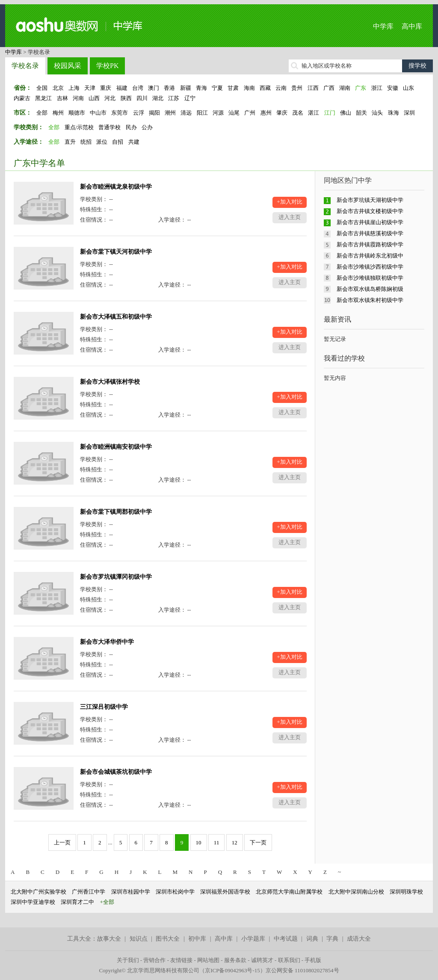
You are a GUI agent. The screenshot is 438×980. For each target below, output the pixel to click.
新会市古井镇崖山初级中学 (370, 222)
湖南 (345, 88)
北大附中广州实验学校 (38, 892)
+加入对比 (289, 202)
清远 (186, 113)
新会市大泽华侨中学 (107, 642)
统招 (86, 142)
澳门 (154, 88)
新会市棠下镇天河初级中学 (116, 252)
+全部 (107, 902)
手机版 (313, 960)
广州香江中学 (89, 892)
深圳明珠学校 (406, 892)
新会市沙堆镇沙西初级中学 (370, 267)
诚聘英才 (262, 960)
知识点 (139, 939)
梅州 (58, 113)
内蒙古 (22, 98)
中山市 (98, 113)
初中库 (197, 939)
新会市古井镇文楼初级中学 (370, 211)
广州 (250, 113)
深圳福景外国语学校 (225, 892)
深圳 (409, 113)
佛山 (346, 113)
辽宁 (190, 98)
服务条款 (235, 960)
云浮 (139, 113)
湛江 (314, 113)
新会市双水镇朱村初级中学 (370, 300)
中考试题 (286, 939)
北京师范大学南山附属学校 (289, 892)
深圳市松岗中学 (175, 892)
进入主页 (290, 217)
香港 (169, 88)
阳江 (202, 113)
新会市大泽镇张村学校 (110, 382)
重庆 (106, 88)
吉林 (62, 98)
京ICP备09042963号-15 (232, 970)
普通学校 (109, 127)
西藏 (265, 88)
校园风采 (68, 66)
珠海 (394, 113)
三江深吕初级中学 (104, 707)
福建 (122, 88)
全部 (42, 113)
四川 (142, 98)
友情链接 (181, 960)
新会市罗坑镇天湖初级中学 (370, 200)
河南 (78, 98)
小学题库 (253, 939)
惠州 (266, 113)
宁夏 (217, 88)
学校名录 (25, 66)
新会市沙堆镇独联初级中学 (370, 278)
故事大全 (109, 939)
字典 (332, 939)
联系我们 (289, 960)
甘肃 (233, 88)
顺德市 (77, 113)
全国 (42, 88)
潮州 (170, 113)
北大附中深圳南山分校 (356, 892)
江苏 (174, 98)
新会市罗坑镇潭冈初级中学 (116, 577)
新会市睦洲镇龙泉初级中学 (116, 187)
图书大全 (168, 939)
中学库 (383, 26)
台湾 (138, 88)
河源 (218, 113)
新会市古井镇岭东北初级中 (370, 256)
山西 (94, 98)
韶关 (361, 113)
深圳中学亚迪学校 (33, 902)
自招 (118, 142)
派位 (102, 142)
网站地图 (208, 960)
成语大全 (359, 939)
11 (217, 842)
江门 (330, 113)
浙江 (377, 88)
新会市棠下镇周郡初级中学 (116, 512)
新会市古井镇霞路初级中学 (370, 244)
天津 (90, 88)
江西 (313, 88)
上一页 (62, 842)
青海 (201, 88)
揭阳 (154, 113)
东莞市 (120, 113)
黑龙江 (43, 98)
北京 (58, 88)
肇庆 (282, 113)
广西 (329, 88)
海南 (249, 88)
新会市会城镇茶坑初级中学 (116, 772)
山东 (408, 88)
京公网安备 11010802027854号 (302, 970)
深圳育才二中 (77, 902)
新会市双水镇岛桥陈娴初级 (370, 289)
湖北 (158, 98)
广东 (361, 88)
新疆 (186, 88)
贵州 (297, 88)
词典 (312, 939)
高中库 (412, 26)
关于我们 (128, 960)
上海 (74, 88)
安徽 (393, 88)
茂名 (298, 113)
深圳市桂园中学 (131, 892)
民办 (131, 127)
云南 (281, 88)
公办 (147, 127)
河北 (110, 98)
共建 (134, 142)
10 (199, 842)
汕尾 (234, 113)
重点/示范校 (79, 127)
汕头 (377, 113)
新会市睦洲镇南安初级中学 (116, 447)
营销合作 (154, 960)
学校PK (107, 66)
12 (235, 842)
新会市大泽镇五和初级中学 (116, 317)
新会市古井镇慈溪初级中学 (370, 233)
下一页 (258, 842)
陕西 (126, 98)
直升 (70, 142)
